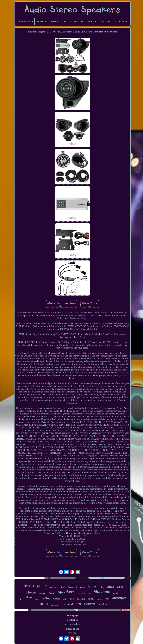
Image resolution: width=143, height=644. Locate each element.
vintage (57, 599)
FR (75, 633)
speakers (66, 592)
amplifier (119, 598)
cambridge (54, 587)
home (92, 586)
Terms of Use (73, 629)
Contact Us (73, 620)
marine (42, 593)
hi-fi (72, 599)
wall (107, 599)
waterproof (81, 593)
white (120, 587)
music (82, 587)
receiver (100, 599)
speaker (26, 598)
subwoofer (55, 605)
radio (101, 587)
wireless (31, 592)
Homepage (72, 615)
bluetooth (102, 592)
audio (43, 603)
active (65, 599)
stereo (28, 586)
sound (42, 586)
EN (70, 633)
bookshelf (81, 599)
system (89, 604)
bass (89, 593)
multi (91, 599)
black (110, 586)
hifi (78, 604)
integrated (72, 587)
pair (63, 587)
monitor (103, 604)
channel (52, 593)
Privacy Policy (72, 624)
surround (67, 604)
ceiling (46, 598)
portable (116, 593)
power (37, 599)
